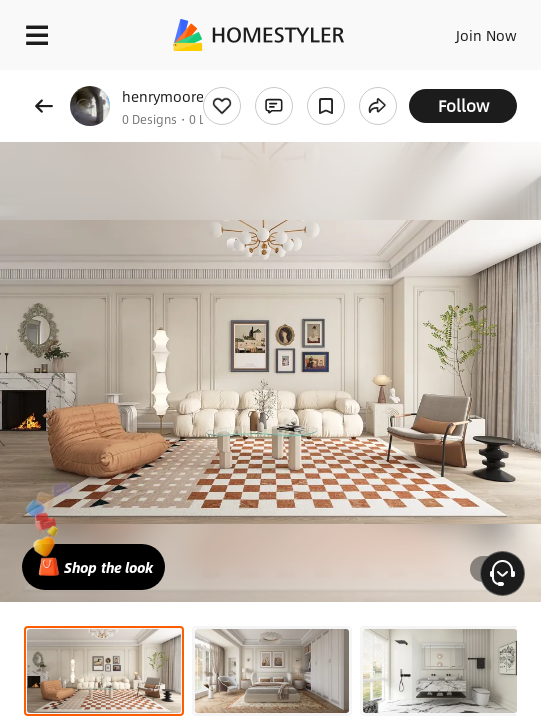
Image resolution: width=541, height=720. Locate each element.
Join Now (486, 35)
